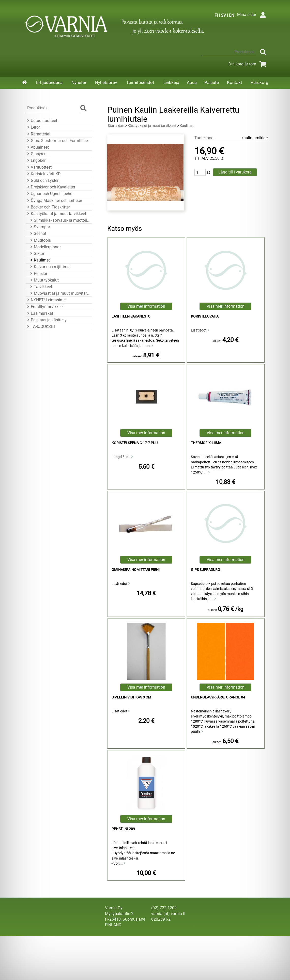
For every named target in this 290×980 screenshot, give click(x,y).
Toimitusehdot (140, 82)
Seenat (37, 233)
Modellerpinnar (45, 247)
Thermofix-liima (206, 443)
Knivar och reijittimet (50, 267)
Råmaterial (38, 134)
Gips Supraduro (205, 570)
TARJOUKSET (41, 327)
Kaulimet (39, 260)
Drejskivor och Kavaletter (50, 187)
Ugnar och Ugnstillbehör (50, 194)
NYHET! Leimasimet (46, 300)
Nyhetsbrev (106, 82)
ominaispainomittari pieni (136, 570)
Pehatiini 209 (123, 829)
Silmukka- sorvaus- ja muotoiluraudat (60, 220)
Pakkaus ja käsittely (46, 320)
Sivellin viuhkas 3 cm (131, 697)
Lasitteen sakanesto (131, 316)
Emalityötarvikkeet (45, 307)
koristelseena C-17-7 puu (135, 443)
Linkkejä (171, 82)
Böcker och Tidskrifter (48, 207)
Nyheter (79, 82)
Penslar (38, 274)
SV (223, 15)
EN (232, 15)
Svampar (39, 227)
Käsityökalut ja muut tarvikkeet (56, 214)
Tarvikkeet (40, 287)
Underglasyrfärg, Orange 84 (218, 697)
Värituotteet (39, 167)
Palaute (212, 82)
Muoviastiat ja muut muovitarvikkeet (60, 293)
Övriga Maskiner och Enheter (54, 200)
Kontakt (235, 82)
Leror (33, 127)
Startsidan (116, 126)
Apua (192, 82)
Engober (36, 160)
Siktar (36, 253)
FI (216, 15)
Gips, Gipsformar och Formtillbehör (58, 141)
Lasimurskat (39, 313)
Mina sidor (253, 15)
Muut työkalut (44, 280)
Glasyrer (36, 154)
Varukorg (260, 82)
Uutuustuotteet (41, 121)
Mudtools (40, 240)
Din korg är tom (248, 64)
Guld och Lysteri (43, 180)
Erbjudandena (49, 82)
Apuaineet (37, 147)
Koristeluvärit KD (43, 174)
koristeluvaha (205, 316)
